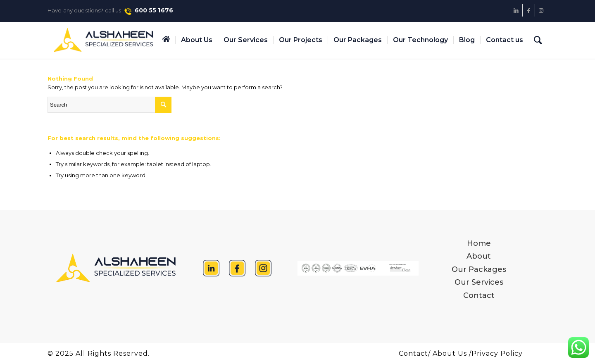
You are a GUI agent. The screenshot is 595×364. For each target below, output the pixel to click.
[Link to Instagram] (541, 10)
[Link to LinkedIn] (516, 10)
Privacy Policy (497, 353)
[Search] (538, 40)
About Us (450, 353)
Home (479, 243)
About (479, 256)
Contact (479, 295)
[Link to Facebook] (529, 10)
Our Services (479, 282)
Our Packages (479, 269)
